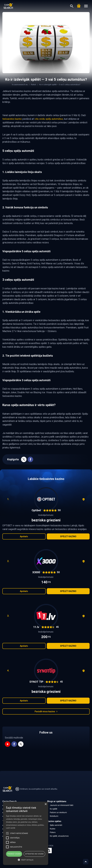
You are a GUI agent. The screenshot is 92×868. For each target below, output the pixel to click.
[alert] (26, 833)
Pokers (53, 832)
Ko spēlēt (54, 809)
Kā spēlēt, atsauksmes (59, 836)
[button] (26, 860)
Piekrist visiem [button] (14, 854)
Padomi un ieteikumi (58, 813)
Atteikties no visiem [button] (34, 854)
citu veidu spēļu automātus (49, 119)
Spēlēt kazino (68, 536)
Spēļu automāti (56, 825)
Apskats (24, 536)
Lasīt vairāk (11, 828)
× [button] (46, 804)
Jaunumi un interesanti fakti (62, 805)
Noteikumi (54, 816)
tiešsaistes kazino (12, 119)
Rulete (53, 829)
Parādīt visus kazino (46, 711)
